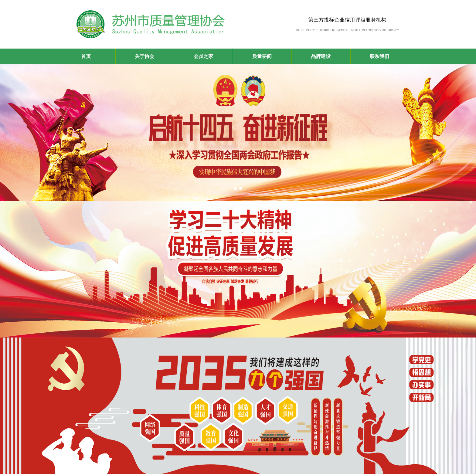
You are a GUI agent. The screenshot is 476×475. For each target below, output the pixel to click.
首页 (86, 56)
